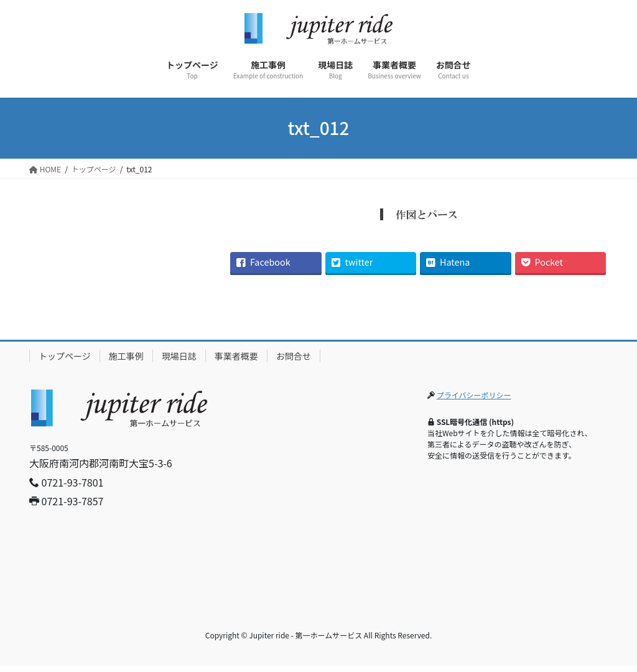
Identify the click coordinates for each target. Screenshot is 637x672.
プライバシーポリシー (474, 395)
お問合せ (294, 356)
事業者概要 (236, 356)
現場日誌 (179, 356)
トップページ (65, 356)
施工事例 (126, 356)
